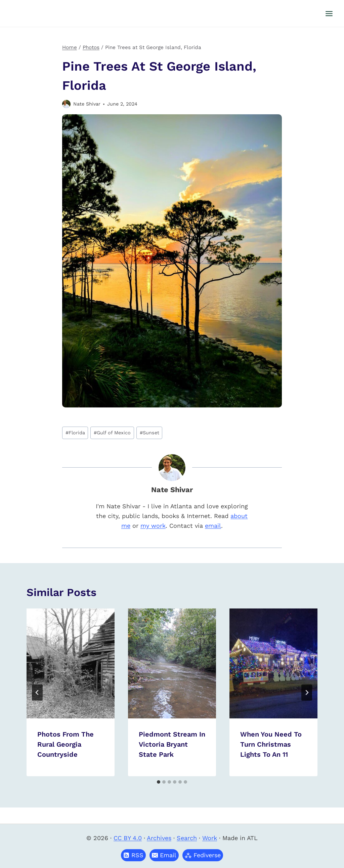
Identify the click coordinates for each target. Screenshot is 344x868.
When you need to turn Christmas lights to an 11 (271, 744)
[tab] (159, 782)
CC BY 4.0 (128, 838)
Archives (159, 838)
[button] (164, 855)
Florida (75, 433)
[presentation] (71, 664)
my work (153, 526)
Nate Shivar (87, 104)
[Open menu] (329, 13)
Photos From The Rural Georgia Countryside (66, 744)
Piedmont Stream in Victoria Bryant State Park (172, 744)
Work (210, 838)
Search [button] (187, 838)
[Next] (307, 693)
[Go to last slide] (37, 693)
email (213, 526)
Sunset (149, 433)
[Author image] (66, 104)
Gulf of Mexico (112, 433)
